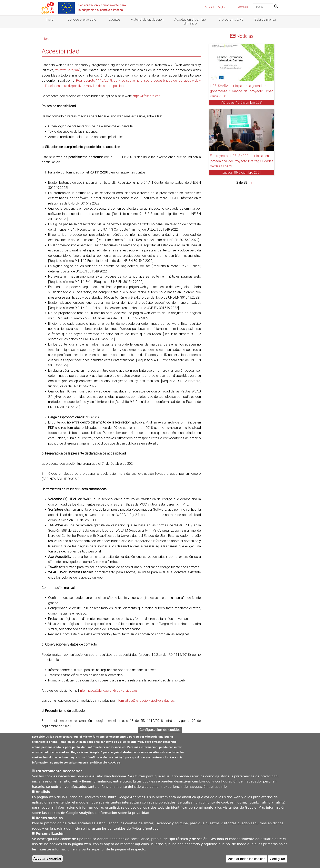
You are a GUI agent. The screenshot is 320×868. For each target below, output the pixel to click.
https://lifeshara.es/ (146, 96)
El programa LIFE (231, 19)
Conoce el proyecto (82, 19)
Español (209, 7)
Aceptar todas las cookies (247, 862)
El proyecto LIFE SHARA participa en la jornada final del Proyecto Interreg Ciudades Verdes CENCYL (242, 161)
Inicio (50, 19)
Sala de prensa (265, 19)
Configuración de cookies (160, 733)
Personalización (50, 837)
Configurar (277, 862)
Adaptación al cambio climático (190, 21)
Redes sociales (49, 822)
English (222, 7)
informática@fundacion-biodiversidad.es (109, 691)
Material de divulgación (147, 19)
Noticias (245, 36)
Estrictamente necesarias (59, 774)
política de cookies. (106, 766)
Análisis (43, 795)
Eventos (115, 19)
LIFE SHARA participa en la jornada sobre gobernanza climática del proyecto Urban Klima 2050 (242, 91)
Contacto (243, 7)
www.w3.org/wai (67, 70)
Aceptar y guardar (47, 862)
